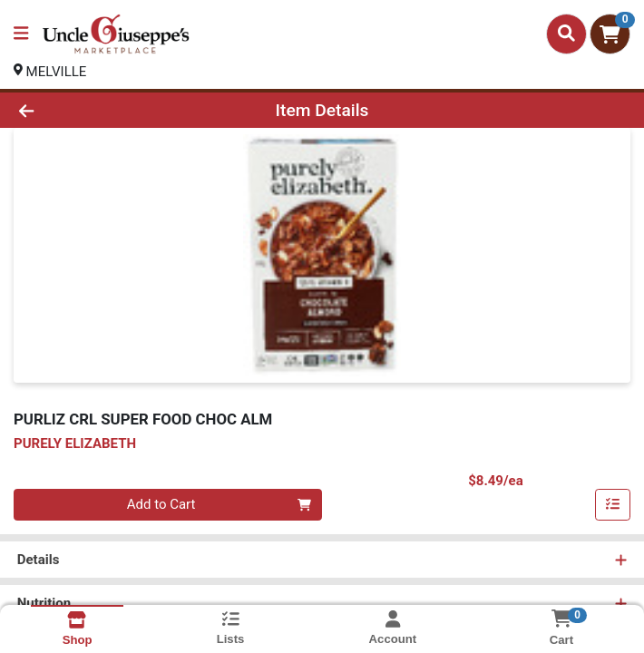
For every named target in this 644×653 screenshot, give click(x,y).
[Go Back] (91, 110)
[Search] (566, 34)
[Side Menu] (21, 34)
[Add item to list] (613, 505)
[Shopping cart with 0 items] (610, 34)
